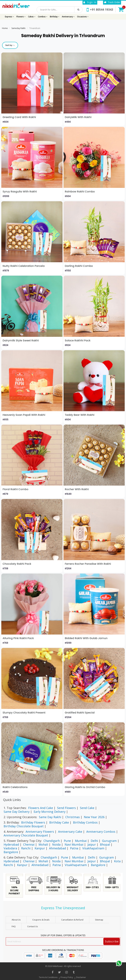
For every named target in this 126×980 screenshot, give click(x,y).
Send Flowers (66, 808)
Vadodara (10, 848)
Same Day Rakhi (50, 817)
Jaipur (92, 844)
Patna (74, 848)
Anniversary (68, 17)
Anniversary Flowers (40, 832)
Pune (67, 841)
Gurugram (109, 841)
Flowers (21, 17)
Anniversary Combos (101, 832)
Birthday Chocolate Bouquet (24, 826)
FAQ (14, 926)
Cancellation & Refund (72, 920)
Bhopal (105, 844)
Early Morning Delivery (50, 812)
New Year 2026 (94, 817)
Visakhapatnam (93, 848)
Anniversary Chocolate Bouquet (26, 835)
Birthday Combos (85, 822)
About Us (16, 920)
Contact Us (33, 926)
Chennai (29, 844)
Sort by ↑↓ (10, 45)
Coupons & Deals (41, 920)
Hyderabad (11, 844)
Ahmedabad (58, 848)
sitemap (99, 920)
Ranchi (26, 848)
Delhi (94, 841)
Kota (117, 861)
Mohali (43, 844)
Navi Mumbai (74, 844)
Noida (56, 844)
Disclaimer (81, 977)
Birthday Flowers (33, 822)
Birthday (55, 17)
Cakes (32, 17)
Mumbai (81, 841)
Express (9, 17)
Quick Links (12, 800)
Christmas (73, 817)
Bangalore (11, 852)
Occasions (83, 17)
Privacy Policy (67, 977)
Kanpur (40, 848)
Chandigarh (52, 841)
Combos (43, 17)
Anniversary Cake (70, 832)
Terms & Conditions (48, 977)
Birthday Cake (59, 822)
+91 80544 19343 (100, 9)
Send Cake (87, 808)
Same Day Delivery (17, 812)
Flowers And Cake (41, 808)
